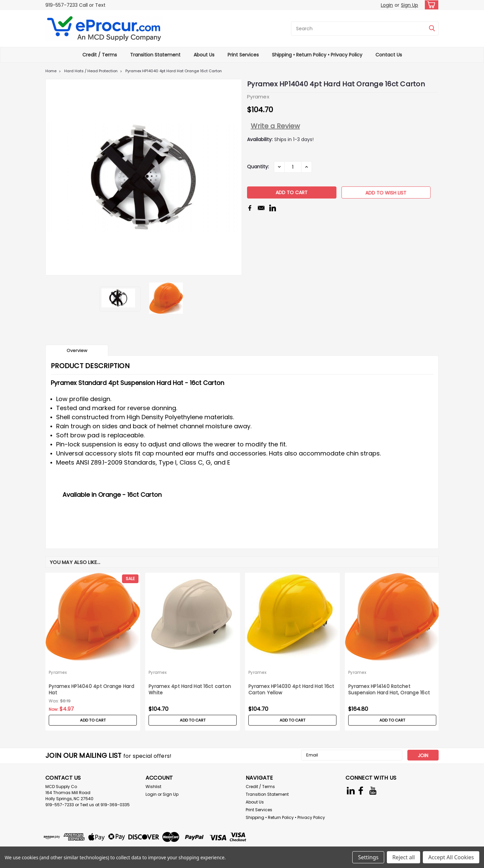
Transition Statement (155, 55)
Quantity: (258, 167)
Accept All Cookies (451, 857)
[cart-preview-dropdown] (430, 5)
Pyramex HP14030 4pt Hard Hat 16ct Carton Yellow (291, 690)
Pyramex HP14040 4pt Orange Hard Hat (91, 690)
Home (51, 71)
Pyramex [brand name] (58, 672)
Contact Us (389, 55)
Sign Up (410, 5)
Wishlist (153, 787)
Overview (77, 351)
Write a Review (275, 126)
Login (387, 5)
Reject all (404, 857)
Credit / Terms (100, 55)
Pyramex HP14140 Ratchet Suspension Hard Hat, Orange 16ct (389, 690)
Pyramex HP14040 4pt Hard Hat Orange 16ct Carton (174, 71)
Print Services (243, 55)
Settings (368, 857)
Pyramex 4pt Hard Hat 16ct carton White (190, 690)
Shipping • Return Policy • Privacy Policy (317, 55)
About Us (204, 55)
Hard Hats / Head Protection (91, 71)
